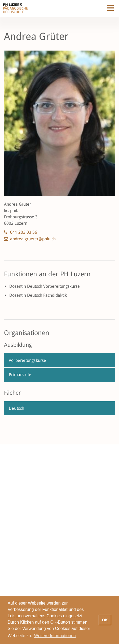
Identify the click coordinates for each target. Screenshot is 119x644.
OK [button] (105, 620)
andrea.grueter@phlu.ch (33, 239)
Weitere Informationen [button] (55, 636)
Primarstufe (20, 375)
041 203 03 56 (24, 232)
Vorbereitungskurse (28, 360)
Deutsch (16, 408)
